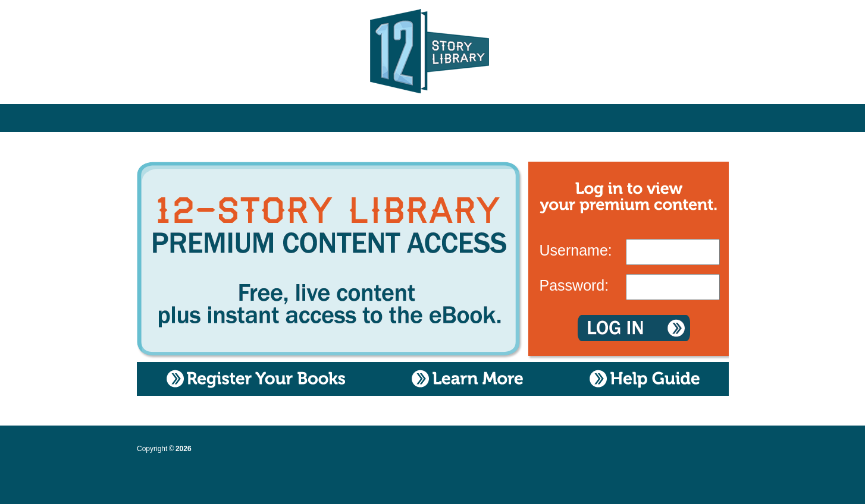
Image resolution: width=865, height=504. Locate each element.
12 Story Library (433, 53)
